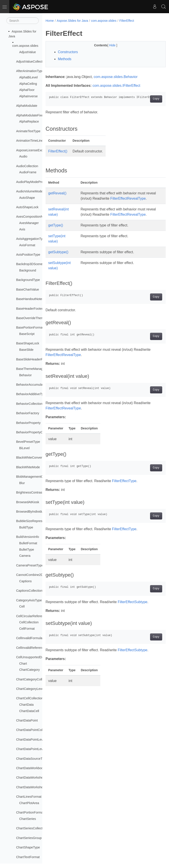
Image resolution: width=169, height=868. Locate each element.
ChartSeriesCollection (31, 828)
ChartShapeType (28, 847)
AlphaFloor (27, 90)
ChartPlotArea (29, 803)
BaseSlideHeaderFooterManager (39, 359)
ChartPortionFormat (30, 812)
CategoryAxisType (29, 600)
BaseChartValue (28, 289)
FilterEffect (127, 21)
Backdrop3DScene (29, 264)
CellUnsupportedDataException (38, 657)
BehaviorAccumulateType (34, 385)
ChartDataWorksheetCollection (38, 787)
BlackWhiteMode (28, 467)
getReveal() (57, 193)
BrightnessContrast (29, 492)
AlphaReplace (29, 121)
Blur (22, 483)
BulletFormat (28, 543)
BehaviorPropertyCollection (35, 432)
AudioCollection (27, 166)
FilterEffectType (124, 491)
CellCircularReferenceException (39, 616)
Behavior (25, 375)
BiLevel (24, 448)
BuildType (26, 527)
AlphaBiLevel (28, 77)
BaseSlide (26, 350)
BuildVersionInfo (28, 537)
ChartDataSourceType (32, 759)
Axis (22, 229)
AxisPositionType (28, 255)
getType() (56, 236)
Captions (25, 581)
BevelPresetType (28, 442)
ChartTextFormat (28, 857)
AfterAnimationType (30, 71)
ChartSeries (28, 819)
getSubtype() (58, 263)
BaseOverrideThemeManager (37, 318)
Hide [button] (108, 45)
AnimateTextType (28, 131)
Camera (25, 556)
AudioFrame (28, 172)
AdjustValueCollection (31, 61)
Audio (23, 156)
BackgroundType (28, 280)
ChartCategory (29, 670)
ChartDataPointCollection (34, 730)
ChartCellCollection (30, 698)
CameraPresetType (30, 565)
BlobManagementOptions (34, 477)
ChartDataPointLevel (31, 740)
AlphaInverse (28, 96)
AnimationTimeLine (30, 141)
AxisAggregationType (31, 239)
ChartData (26, 705)
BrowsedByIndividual (31, 512)
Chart (23, 664)
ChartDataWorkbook (30, 768)
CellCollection (29, 622)
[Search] (23, 21)
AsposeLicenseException (34, 150)
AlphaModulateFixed (30, 115)
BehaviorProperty (28, 423)
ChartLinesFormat (29, 797)
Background (28, 270)
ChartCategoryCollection (33, 679)
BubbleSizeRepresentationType (38, 521)
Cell (22, 606)
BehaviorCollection (29, 404)
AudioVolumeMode (29, 191)
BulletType (27, 550)
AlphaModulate (27, 106)
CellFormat (27, 629)
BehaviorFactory (28, 413)
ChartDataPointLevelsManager (38, 749)
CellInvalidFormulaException (36, 638)
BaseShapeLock (28, 343)
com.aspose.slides (25, 46)
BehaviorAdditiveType (31, 394)
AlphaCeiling (28, 84)
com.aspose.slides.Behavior (116, 77)
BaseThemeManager (31, 369)
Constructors (68, 52)
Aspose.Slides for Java (72, 21)
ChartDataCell (29, 711)
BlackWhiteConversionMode (36, 458)
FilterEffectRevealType (98, 204)
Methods (65, 59)
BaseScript (27, 334)
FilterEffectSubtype (133, 612)
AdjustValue (28, 52)
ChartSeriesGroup (29, 838)
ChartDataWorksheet (31, 778)
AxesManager (29, 223)
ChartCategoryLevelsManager (37, 689)
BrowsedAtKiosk (28, 502)
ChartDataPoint (27, 720)
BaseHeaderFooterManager (36, 309)
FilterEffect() (58, 151)
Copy (148, 99)
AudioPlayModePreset (32, 182)
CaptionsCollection (29, 591)
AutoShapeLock (27, 207)
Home (50, 21)
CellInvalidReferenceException (38, 648)
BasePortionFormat (30, 327)
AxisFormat (27, 245)
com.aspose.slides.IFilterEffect (116, 86)
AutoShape (27, 198)
